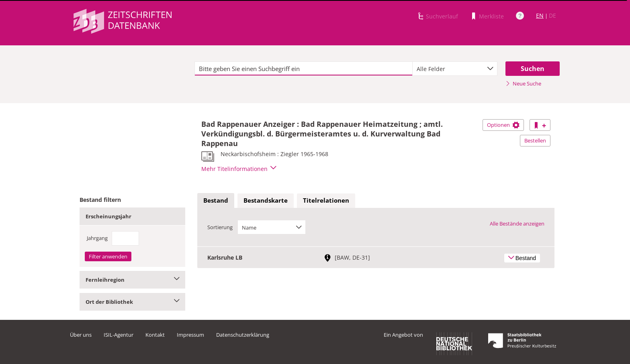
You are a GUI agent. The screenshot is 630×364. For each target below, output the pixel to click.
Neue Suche (523, 83)
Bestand (216, 200)
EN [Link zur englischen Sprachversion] (540, 15)
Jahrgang (97, 238)
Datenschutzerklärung (243, 335)
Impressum (190, 335)
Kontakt (155, 335)
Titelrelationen (326, 200)
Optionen (503, 125)
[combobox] (455, 69)
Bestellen (535, 140)
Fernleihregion (132, 280)
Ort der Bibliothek (132, 302)
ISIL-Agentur (119, 335)
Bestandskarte (266, 200)
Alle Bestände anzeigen (517, 224)
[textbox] (304, 69)
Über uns (81, 335)
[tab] (216, 201)
